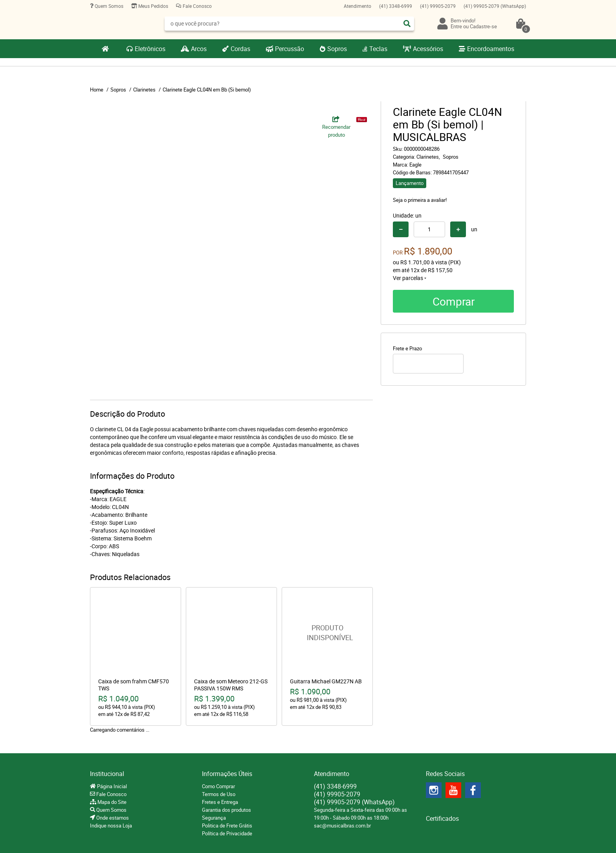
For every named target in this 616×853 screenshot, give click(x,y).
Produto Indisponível (327, 633)
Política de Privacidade (227, 833)
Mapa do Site (111, 802)
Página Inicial (111, 786)
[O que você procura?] (407, 24)
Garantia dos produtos (226, 810)
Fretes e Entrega (220, 802)
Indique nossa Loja (111, 826)
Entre (456, 26)
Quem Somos (108, 6)
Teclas (378, 49)
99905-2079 (438, 6)
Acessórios (428, 49)
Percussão (290, 49)
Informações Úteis (227, 774)
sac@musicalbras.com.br (342, 826)
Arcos (199, 49)
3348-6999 (396, 6)
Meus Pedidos (153, 6)
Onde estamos (112, 818)
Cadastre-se (483, 26)
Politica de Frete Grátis (227, 826)
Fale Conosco (197, 6)
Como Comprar (218, 786)
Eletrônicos (150, 49)
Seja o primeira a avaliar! (420, 200)
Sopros (337, 49)
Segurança (214, 818)
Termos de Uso (219, 794)
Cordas (240, 49)
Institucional (107, 774)
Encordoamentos (491, 49)
